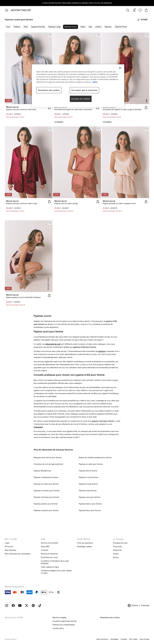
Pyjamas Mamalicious (42, 471)
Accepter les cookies (81, 99)
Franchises (118, 546)
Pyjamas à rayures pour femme (46, 510)
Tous (8, 27)
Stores (116, 557)
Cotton (98, 27)
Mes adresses (11, 550)
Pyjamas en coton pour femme (46, 484)
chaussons (38, 427)
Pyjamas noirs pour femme (90, 497)
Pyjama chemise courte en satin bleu (21, 109)
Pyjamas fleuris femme (88, 471)
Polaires (17, 27)
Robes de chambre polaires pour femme (95, 457)
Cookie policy (58, 628)
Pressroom (117, 550)
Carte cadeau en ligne (50, 567)
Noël (26, 27)
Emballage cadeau (84, 546)
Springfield (114, 639)
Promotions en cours (49, 557)
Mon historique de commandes (18, 554)
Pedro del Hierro (102, 639)
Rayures (108, 27)
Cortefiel (124, 639)
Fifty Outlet (133, 639)
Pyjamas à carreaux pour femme (47, 491)
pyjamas (102, 351)
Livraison (45, 550)
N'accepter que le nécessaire (85, 90)
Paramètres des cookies (110, 618)
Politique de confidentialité (64, 625)
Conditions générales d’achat (64, 621)
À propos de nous (120, 543)
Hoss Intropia (144, 639)
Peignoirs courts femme (89, 477)
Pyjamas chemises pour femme (46, 497)
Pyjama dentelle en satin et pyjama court (119, 203)
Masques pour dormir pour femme (48, 457)
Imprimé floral (121, 27)
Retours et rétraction (49, 554)
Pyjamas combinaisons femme (46, 477)
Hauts (83, 27)
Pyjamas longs (55, 27)
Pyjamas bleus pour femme (90, 510)
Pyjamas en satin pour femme (91, 464)
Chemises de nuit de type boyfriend (48, 464)
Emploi (116, 554)
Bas (90, 27)
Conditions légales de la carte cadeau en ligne (56, 572)
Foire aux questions (85, 543)
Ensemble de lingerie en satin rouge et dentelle (122, 109)
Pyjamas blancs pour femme (90, 504)
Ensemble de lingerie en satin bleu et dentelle (73, 109)
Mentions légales (60, 617)
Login (7, 543)
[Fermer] (120, 68)
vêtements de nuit (53, 344)
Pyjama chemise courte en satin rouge (22, 203)
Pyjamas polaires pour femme (46, 504)
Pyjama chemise (38, 27)
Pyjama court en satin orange (66, 203)
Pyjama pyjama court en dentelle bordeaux (23, 297)
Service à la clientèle (49, 543)
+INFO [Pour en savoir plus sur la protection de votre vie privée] (95, 82)
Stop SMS (45, 546)
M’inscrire (9, 546)
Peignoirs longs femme (88, 484)
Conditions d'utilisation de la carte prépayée (55, 562)
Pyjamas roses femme (88, 491)
